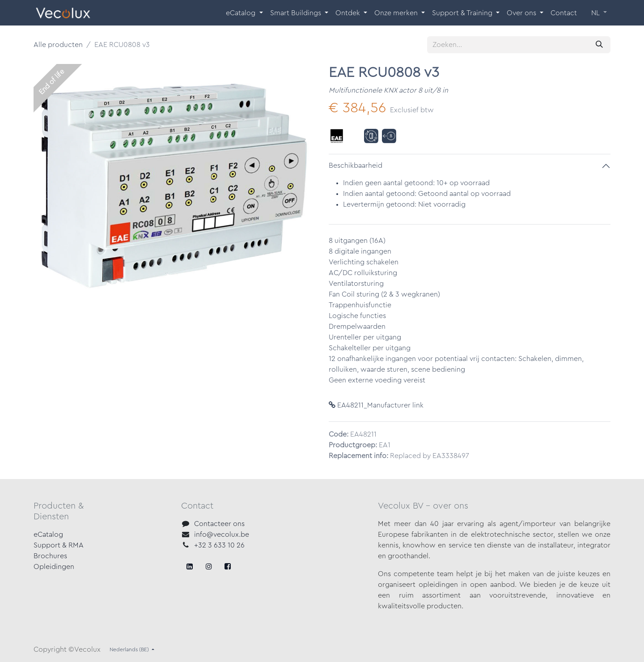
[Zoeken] (599, 45)
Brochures (50, 556)
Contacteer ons (219, 524)
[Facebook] (190, 566)
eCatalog (48, 535)
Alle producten (58, 45)
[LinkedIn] (228, 566)
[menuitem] (244, 13)
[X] (209, 566)
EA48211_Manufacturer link (376, 405)
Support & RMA (59, 545)
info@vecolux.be (222, 535)
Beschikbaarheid (356, 165)
